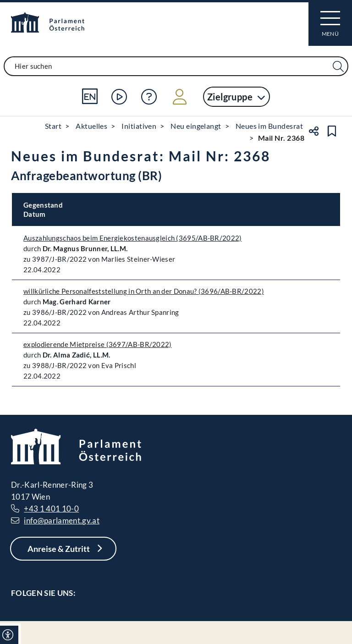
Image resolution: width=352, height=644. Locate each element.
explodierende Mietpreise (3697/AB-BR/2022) (98, 344)
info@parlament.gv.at (62, 520)
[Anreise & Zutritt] (63, 549)
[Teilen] (313, 131)
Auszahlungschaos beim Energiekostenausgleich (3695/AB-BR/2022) (133, 238)
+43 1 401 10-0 (51, 509)
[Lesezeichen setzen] (332, 131)
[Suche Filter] (338, 67)
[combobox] (176, 66)
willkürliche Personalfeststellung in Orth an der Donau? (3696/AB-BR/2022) (144, 291)
